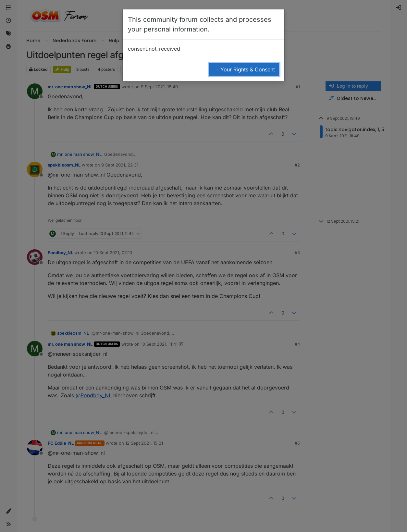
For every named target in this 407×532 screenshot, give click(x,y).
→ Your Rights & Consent (244, 69)
